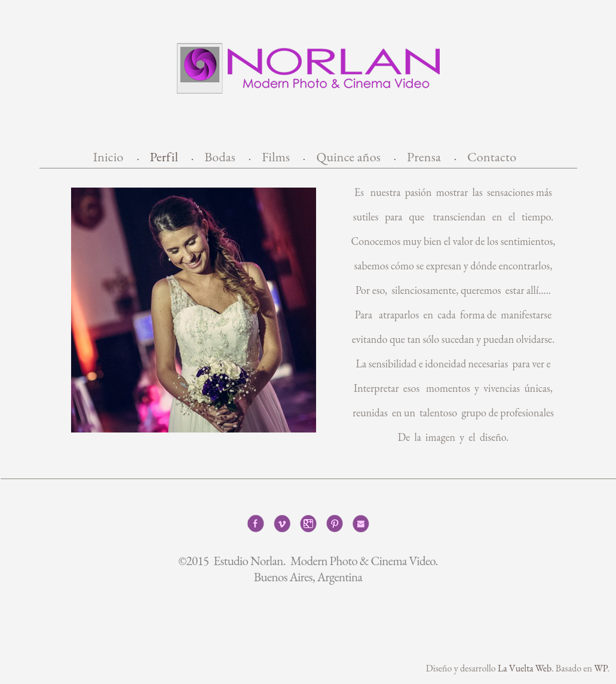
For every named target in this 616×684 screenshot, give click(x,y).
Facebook (256, 524)
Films (276, 157)
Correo (361, 524)
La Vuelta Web (525, 668)
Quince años (348, 157)
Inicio (108, 157)
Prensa (424, 157)
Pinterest (335, 524)
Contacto (492, 157)
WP (600, 668)
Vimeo (282, 524)
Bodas (220, 157)
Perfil (164, 157)
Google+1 (308, 524)
